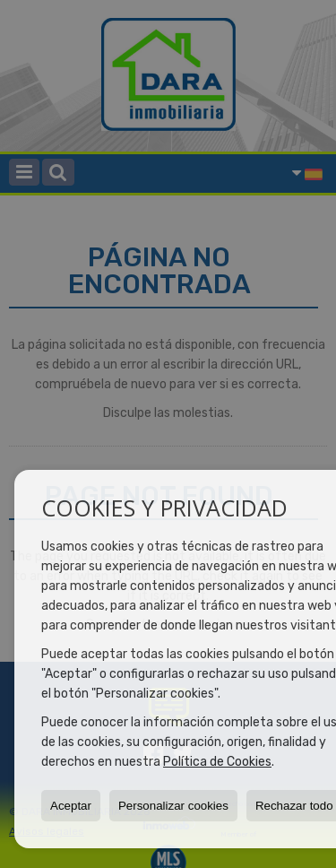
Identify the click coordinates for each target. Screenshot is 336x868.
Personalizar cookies (173, 806)
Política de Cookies (217, 762)
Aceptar (71, 806)
